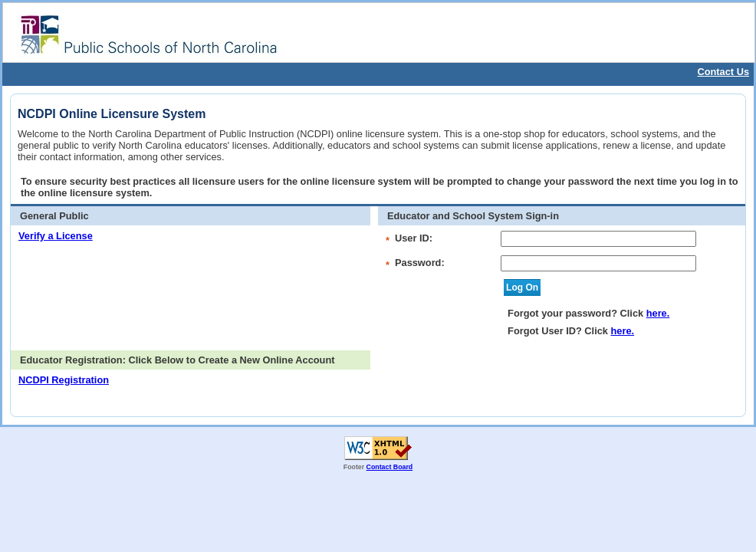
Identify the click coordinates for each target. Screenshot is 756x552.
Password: (420, 263)
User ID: (414, 238)
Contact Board (390, 467)
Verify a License (56, 236)
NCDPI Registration (64, 380)
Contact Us (723, 72)
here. (658, 313)
